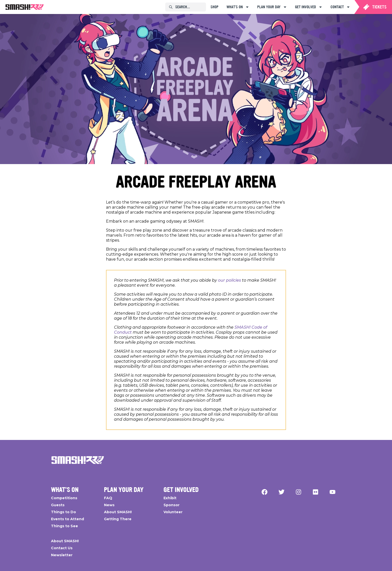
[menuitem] (24, 7)
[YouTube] (332, 492)
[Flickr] (315, 492)
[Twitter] (281, 492)
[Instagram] (298, 492)
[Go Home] (78, 460)
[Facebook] (264, 492)
